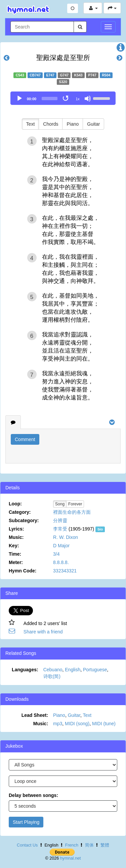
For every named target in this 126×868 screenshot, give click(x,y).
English (73, 670)
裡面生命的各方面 (72, 512)
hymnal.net (71, 858)
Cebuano (53, 670)
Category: (20, 512)
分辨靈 (60, 520)
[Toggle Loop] (66, 99)
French (72, 845)
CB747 (35, 75)
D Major (61, 546)
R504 (106, 75)
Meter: (16, 562)
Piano (73, 124)
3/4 (56, 554)
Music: (16, 537)
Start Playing (26, 822)
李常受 (60, 529)
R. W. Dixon (66, 537)
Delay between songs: (33, 795)
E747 (50, 75)
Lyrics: (16, 529)
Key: (14, 546)
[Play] (19, 99)
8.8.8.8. (61, 562)
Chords (51, 124)
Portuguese (95, 670)
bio (100, 529)
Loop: (15, 504)
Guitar (93, 124)
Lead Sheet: (35, 715)
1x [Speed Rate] (78, 99)
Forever (75, 504)
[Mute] (88, 99)
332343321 (65, 571)
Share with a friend (43, 632)
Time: (15, 554)
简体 (89, 845)
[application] (63, 98)
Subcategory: (24, 520)
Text (31, 124)
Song (60, 504)
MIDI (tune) (104, 724)
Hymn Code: (23, 571)
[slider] (50, 99)
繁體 (105, 845)
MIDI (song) (77, 724)
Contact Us (27, 845)
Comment (25, 439)
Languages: (25, 670)
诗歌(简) (52, 676)
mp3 (58, 724)
